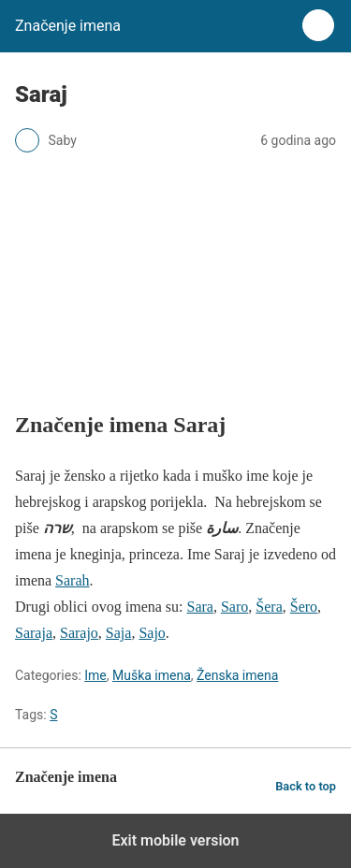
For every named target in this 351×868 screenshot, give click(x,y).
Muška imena (152, 675)
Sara (200, 607)
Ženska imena (237, 675)
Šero (304, 607)
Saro (234, 607)
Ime (95, 675)
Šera (269, 607)
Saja (119, 633)
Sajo (152, 633)
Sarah (72, 580)
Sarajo (79, 633)
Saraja (34, 633)
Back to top (306, 786)
